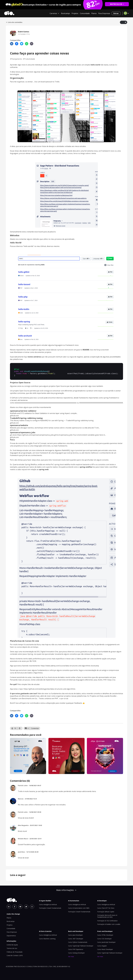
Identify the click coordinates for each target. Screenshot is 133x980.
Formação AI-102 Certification (107, 920)
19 (14, 728)
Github (43, 246)
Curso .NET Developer (76, 938)
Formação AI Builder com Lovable (109, 924)
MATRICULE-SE (117, 4)
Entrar (116, 13)
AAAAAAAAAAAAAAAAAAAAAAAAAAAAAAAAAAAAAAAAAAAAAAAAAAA (106, 402)
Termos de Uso (12, 948)
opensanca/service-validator (23, 410)
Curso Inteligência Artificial (48, 904)
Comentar (35, 728)
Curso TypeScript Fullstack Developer (81, 945)
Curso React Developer (105, 949)
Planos (94, 13)
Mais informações (66, 889)
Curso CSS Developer (104, 938)
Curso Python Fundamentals (78, 942)
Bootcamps (66, 13)
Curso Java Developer (75, 934)
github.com (14, 415)
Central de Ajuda (12, 944)
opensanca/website (19, 425)
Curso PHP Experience (76, 949)
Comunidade (85, 13)
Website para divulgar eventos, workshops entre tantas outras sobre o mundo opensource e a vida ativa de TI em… (55, 427)
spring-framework (111, 397)
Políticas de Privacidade (15, 951)
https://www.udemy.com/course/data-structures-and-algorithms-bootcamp (70, 665)
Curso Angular (102, 945)
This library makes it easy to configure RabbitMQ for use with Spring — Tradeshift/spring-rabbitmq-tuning (52, 420)
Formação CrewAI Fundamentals (50, 907)
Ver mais (71, 956)
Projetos (75, 13)
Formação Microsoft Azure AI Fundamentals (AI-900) (107, 916)
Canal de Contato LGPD (15, 955)
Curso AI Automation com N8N (79, 907)
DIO (38, 651)
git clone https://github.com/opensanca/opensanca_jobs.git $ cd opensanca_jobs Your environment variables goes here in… (58, 434)
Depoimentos (11, 935)
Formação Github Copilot (106, 911)
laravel (14, 400)
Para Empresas (104, 13)
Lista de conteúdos (14, 22)
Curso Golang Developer (76, 952)
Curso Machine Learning (47, 938)
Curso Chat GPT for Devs (106, 907)
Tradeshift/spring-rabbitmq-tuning (26, 417)
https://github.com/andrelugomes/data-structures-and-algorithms (49, 688)
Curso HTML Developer (105, 934)
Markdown (18, 352)
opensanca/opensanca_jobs (23, 432)
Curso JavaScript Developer (106, 942)
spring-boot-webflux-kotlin (65, 464)
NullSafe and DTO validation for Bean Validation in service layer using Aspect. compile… (44, 413)
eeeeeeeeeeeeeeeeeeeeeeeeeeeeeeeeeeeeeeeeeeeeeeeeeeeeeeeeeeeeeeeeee (46, 402)
